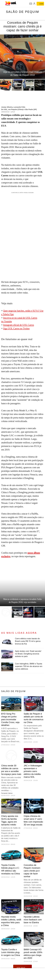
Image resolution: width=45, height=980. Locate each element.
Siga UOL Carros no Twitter (16, 328)
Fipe (12, 314)
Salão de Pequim (23, 12)
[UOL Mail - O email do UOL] (31, 4)
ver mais (22, 968)
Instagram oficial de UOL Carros (19, 325)
